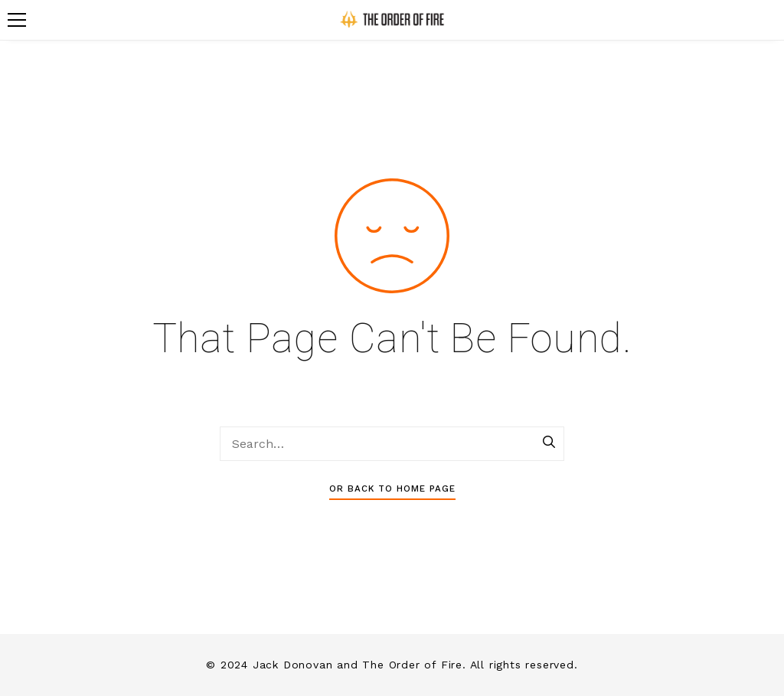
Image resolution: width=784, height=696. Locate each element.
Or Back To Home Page (392, 489)
